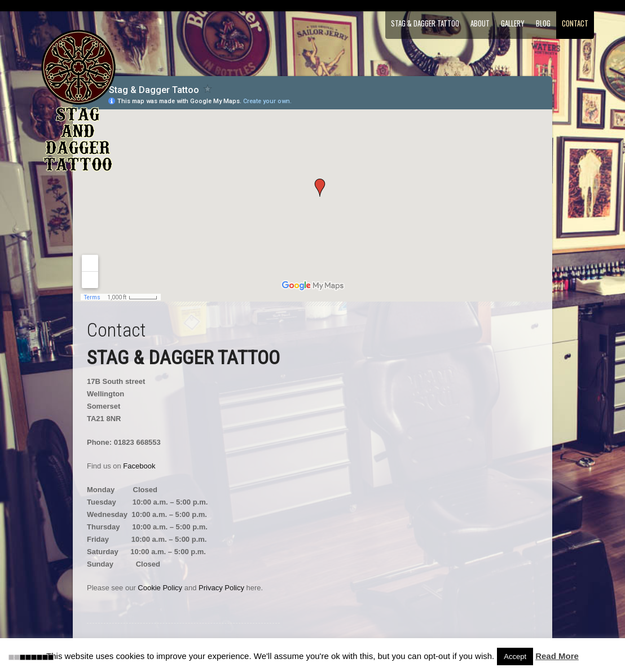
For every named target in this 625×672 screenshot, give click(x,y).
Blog (543, 23)
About (480, 23)
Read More (557, 656)
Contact (575, 23)
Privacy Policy (221, 588)
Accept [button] (515, 656)
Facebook (139, 466)
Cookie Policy (160, 588)
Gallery (513, 23)
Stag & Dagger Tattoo (425, 23)
